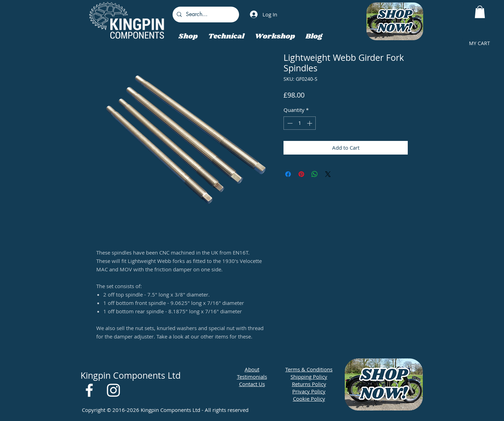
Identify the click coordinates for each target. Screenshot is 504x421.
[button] (480, 12)
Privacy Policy (309, 391)
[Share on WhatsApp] (315, 174)
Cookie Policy (309, 399)
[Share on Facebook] (288, 174)
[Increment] (310, 123)
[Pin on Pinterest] (301, 174)
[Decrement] (289, 123)
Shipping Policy (309, 377)
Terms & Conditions (309, 369)
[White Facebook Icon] (89, 390)
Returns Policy (309, 384)
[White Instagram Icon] (113, 390)
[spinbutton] (300, 123)
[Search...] (205, 15)
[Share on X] (328, 174)
